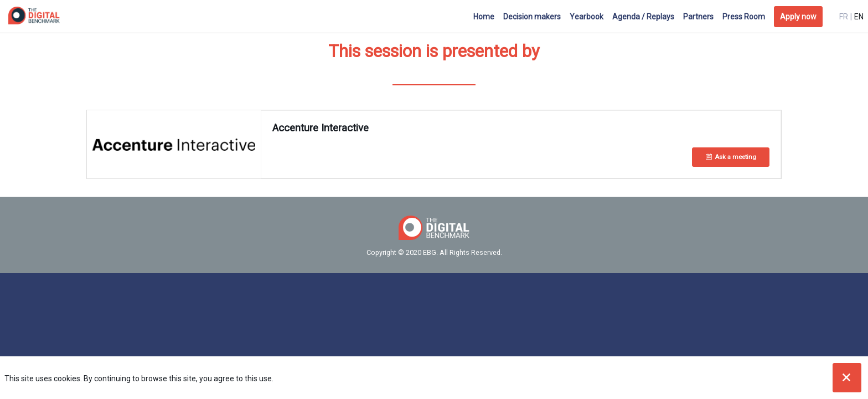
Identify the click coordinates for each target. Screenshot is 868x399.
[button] (798, 17)
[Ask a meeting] (731, 157)
